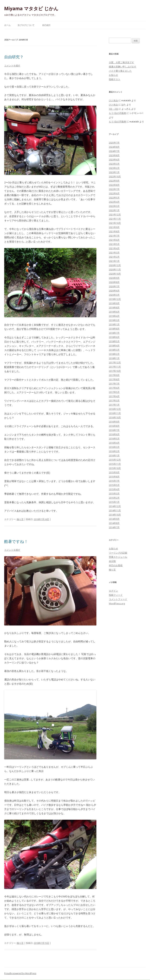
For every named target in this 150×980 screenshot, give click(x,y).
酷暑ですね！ (16, 541)
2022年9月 (114, 181)
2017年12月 (115, 362)
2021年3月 (114, 253)
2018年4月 (114, 346)
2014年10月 (115, 515)
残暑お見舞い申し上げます (123, 67)
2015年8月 (114, 477)
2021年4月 (114, 248)
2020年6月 (114, 291)
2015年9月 (114, 472)
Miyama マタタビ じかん (31, 8)
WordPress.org (117, 603)
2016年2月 (114, 451)
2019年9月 (114, 303)
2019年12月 (115, 299)
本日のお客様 (116, 565)
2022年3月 (114, 206)
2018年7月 (114, 333)
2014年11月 (115, 510)
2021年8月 (114, 231)
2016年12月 (115, 409)
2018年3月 (114, 350)
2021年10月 (115, 223)
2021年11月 (115, 219)
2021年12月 (115, 215)
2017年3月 (114, 401)
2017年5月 (114, 392)
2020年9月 (114, 278)
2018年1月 (114, 358)
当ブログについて (26, 25)
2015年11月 (115, 464)
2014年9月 (114, 519)
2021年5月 (114, 244)
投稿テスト (115, 79)
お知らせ (113, 75)
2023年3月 (114, 164)
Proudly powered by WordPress (20, 973)
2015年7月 (114, 481)
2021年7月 (114, 236)
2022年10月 (115, 176)
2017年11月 (115, 367)
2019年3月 (114, 320)
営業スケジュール (118, 557)
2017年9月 (114, 375)
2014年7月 (114, 527)
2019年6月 (114, 312)
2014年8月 (114, 523)
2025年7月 (114, 143)
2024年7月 (114, 151)
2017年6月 (114, 388)
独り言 (20, 519)
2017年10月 (115, 371)
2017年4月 (114, 396)
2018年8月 (114, 329)
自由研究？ (14, 57)
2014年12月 (115, 506)
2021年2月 (114, 257)
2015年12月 (115, 460)
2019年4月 (114, 316)
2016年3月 (114, 447)
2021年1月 (114, 261)
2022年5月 (114, 198)
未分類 (112, 561)
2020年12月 (115, 265)
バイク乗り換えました (120, 71)
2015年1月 (114, 502)
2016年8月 (114, 426)
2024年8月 (114, 147)
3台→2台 (114, 109)
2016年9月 (114, 422)
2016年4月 (114, 443)
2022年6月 (114, 193)
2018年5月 (114, 341)
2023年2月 (114, 168)
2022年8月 (114, 185)
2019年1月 (114, 324)
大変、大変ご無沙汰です (121, 62)
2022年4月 (114, 202)
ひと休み (113, 100)
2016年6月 (114, 434)
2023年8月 (114, 155)
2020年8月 (114, 282)
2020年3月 (114, 295)
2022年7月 (114, 189)
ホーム (7, 25)
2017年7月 (114, 384)
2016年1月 (114, 455)
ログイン (113, 591)
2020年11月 (115, 269)
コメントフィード (118, 599)
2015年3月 (114, 494)
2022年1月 (114, 210)
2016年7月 (114, 430)
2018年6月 (114, 337)
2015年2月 (114, 498)
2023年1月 (114, 172)
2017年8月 (114, 379)
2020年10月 (115, 274)
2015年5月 (114, 485)
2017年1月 (114, 405)
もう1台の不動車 (117, 113)
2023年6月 (114, 160)
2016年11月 (115, 413)
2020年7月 (114, 286)
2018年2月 (114, 354)
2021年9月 (114, 227)
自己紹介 (46, 25)
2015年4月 (114, 489)
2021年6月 (114, 240)
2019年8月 (114, 308)
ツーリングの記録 (118, 553)
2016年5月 (114, 439)
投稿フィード (116, 595)
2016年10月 (115, 417)
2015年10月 (115, 468)
